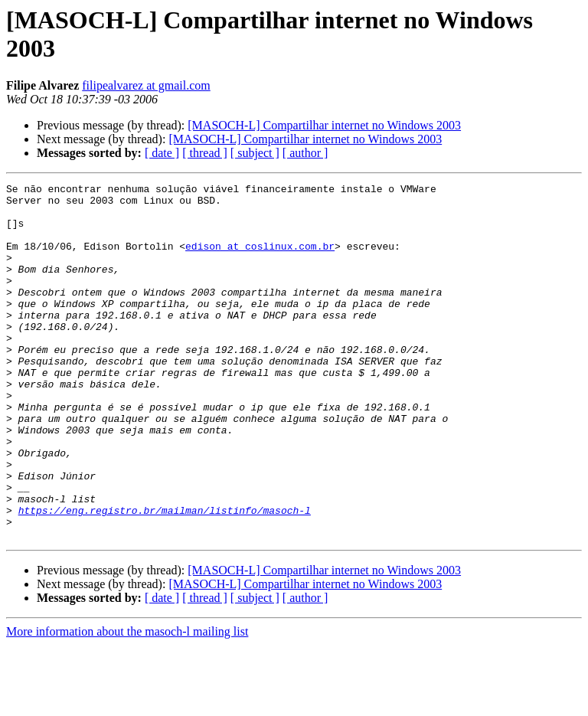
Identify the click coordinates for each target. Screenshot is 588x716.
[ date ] (162, 153)
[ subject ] (255, 153)
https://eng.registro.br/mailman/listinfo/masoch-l (165, 577)
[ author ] (305, 153)
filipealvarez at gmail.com (146, 85)
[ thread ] (205, 153)
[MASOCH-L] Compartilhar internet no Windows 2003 (324, 125)
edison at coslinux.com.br (260, 260)
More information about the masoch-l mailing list (127, 703)
